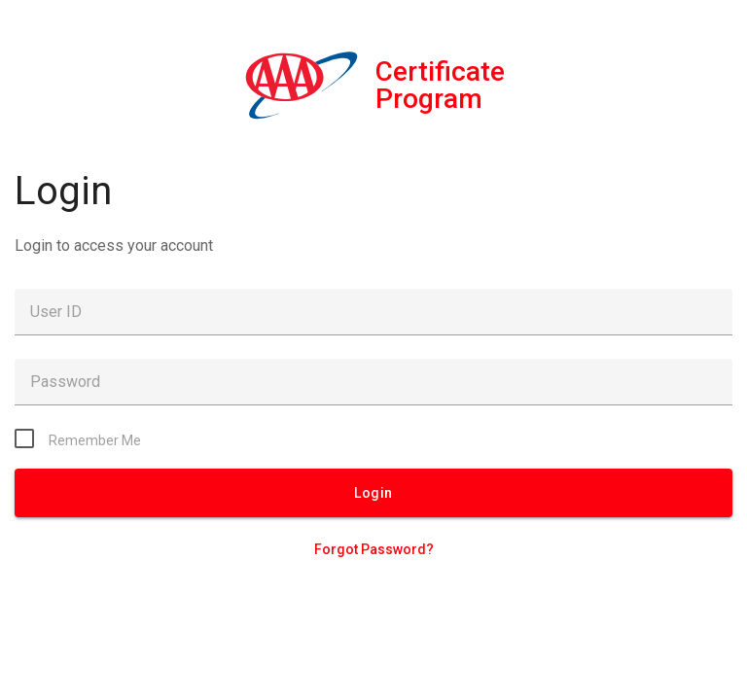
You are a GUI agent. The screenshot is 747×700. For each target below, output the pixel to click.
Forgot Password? (374, 549)
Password (65, 382)
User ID (56, 312)
